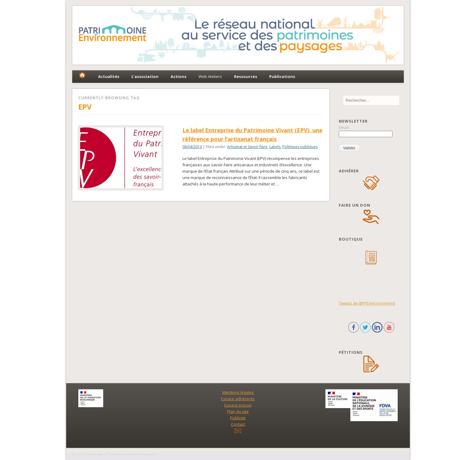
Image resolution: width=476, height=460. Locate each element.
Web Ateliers (210, 76)
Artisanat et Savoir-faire (247, 147)
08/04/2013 (192, 147)
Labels (275, 147)
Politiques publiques (300, 147)
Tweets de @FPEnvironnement (367, 303)
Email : (345, 127)
